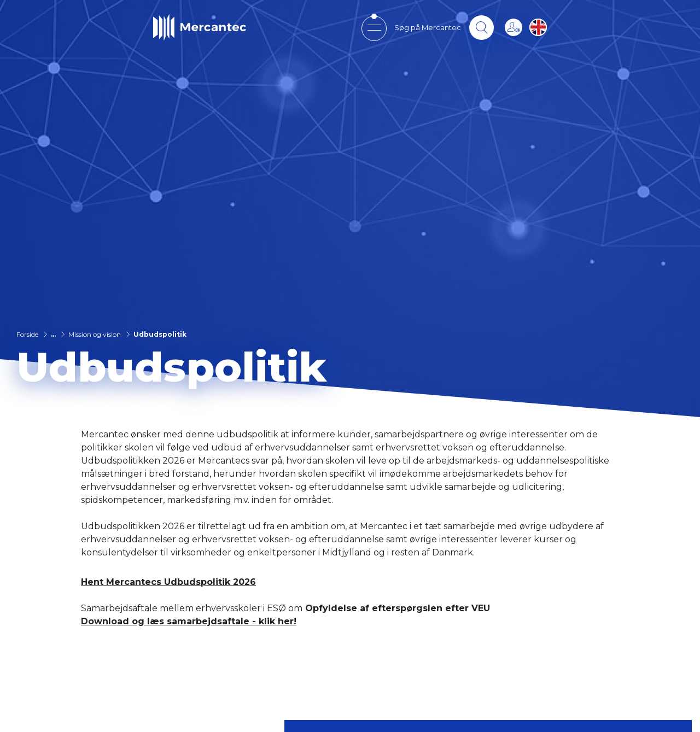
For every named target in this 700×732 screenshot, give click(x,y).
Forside (27, 334)
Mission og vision (95, 334)
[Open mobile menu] (374, 28)
